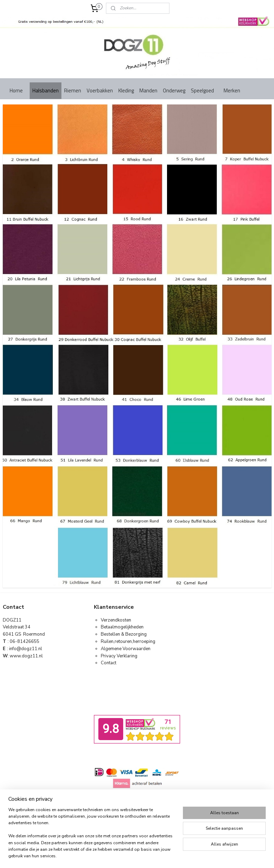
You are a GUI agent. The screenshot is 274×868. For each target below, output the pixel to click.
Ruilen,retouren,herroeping (128, 642)
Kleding (126, 90)
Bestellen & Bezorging (124, 634)
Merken (232, 90)
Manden (148, 90)
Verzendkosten (116, 620)
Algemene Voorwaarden (126, 649)
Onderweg (174, 90)
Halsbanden (46, 90)
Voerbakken (100, 90)
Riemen (73, 90)
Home (16, 90)
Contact (109, 663)
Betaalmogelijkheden (122, 627)
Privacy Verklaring (119, 656)
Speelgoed (202, 90)
